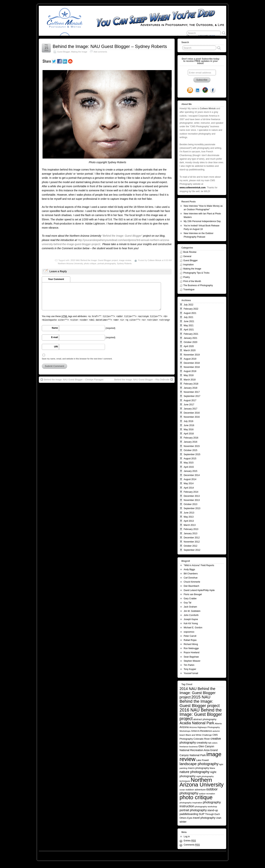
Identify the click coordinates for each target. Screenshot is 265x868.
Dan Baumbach (191, 586)
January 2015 (191, 471)
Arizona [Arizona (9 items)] (184, 727)
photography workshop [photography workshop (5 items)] (206, 806)
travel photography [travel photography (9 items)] (204, 818)
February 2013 (191, 529)
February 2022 (191, 309)
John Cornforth (191, 615)
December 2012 (192, 538)
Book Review (190, 252)
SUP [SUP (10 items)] (202, 814)
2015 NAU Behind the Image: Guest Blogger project (94, 260)
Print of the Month (192, 281)
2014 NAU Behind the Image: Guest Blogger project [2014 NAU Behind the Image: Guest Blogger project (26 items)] (198, 693)
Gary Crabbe (190, 599)
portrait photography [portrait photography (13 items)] (193, 810)
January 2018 (191, 388)
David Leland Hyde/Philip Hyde (199, 590)
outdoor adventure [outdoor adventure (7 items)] (196, 790)
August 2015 (190, 459)
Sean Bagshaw (191, 657)
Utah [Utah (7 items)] (219, 818)
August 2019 (190, 359)
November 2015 (192, 446)
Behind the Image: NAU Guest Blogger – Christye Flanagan (72, 379)
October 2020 (191, 342)
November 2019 (192, 355)
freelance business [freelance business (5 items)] (189, 746)
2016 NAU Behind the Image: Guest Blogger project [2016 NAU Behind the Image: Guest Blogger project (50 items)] (201, 714)
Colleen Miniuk (154, 260)
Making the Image (79, 52)
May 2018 (189, 375)
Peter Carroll (190, 636)
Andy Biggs (189, 569)
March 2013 (190, 525)
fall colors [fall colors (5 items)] (213, 743)
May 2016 (189, 430)
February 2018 (191, 384)
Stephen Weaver (192, 661)
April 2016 (189, 434)
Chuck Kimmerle (192, 582)
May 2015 (189, 463)
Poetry (187, 277)
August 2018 (190, 371)
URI (56, 347)
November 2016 (192, 417)
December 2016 (192, 413)
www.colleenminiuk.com (193, 188)
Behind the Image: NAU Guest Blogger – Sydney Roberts (110, 46)
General (187, 256)
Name (55, 328)
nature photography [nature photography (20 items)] (194, 772)
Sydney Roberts (124, 263)
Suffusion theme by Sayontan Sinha (209, 855)
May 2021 (189, 325)
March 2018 (190, 380)
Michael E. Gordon (193, 628)
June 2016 (189, 425)
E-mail (55, 337)
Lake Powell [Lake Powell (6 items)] (202, 760)
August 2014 (190, 479)
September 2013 (192, 508)
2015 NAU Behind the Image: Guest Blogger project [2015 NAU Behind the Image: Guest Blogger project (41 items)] (200, 701)
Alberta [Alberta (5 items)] (218, 723)
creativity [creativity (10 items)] (202, 743)
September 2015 (192, 454)
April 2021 (189, 330)
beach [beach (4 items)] (182, 735)
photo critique (90, 263)
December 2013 (192, 496)
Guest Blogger (64, 52)
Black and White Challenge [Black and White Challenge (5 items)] (199, 735)
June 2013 (189, 513)
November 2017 (192, 392)
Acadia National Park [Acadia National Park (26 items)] (197, 723)
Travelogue (189, 290)
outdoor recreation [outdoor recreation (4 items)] (207, 794)
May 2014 (189, 483)
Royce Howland (192, 652)
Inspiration (188, 265)
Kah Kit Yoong (191, 623)
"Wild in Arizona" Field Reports (199, 565)
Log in (187, 837)
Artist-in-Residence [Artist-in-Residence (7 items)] (201, 731)
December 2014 (192, 475)
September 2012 (192, 550)
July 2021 (188, 317)
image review (125, 260)
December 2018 (192, 363)
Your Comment (56, 279)
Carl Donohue (191, 578)
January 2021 (191, 338)
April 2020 (189, 346)
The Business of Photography (198, 285)
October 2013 (191, 504)
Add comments (100, 52)
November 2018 (192, 367)
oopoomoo (189, 632)
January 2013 (191, 534)
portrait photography (107, 263)
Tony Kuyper (190, 669)
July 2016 (188, 421)
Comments (192, 845)
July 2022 (188, 305)
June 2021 (189, 321)
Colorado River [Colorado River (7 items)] (202, 739)
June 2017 (189, 405)
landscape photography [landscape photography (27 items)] (199, 764)
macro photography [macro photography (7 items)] (198, 768)
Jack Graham (190, 607)
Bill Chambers (191, 574)
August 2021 (190, 313)
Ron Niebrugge (191, 648)
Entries (190, 841)
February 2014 (191, 492)
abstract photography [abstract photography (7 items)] (205, 719)
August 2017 (190, 400)
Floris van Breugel (193, 594)
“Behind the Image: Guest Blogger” (122, 236)
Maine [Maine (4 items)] (212, 768)
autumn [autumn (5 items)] (216, 731)
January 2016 (191, 442)
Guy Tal (187, 603)
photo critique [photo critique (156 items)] (196, 797)
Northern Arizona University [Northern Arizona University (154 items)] (202, 782)
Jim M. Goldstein (192, 611)
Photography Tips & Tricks (196, 273)
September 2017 (192, 396)
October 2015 (191, 450)
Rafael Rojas (190, 640)
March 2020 (190, 350)
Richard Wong (191, 644)
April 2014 (189, 488)
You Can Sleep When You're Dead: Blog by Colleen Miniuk (73, 855)
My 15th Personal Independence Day (202, 221)
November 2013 (192, 500)
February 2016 (191, 438)
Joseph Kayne (191, 619)
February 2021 (191, 334)
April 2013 (189, 521)
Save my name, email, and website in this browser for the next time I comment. (77, 359)
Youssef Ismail (191, 673)
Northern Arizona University (70, 263)
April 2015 (189, 467)
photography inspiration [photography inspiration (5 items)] (191, 803)
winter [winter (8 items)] (183, 822)
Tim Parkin (189, 665)
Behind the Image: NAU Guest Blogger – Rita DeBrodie (144, 379)
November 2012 (192, 542)
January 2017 (191, 409)
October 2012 (191, 546)
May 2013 (189, 517)
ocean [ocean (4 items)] (182, 790)
